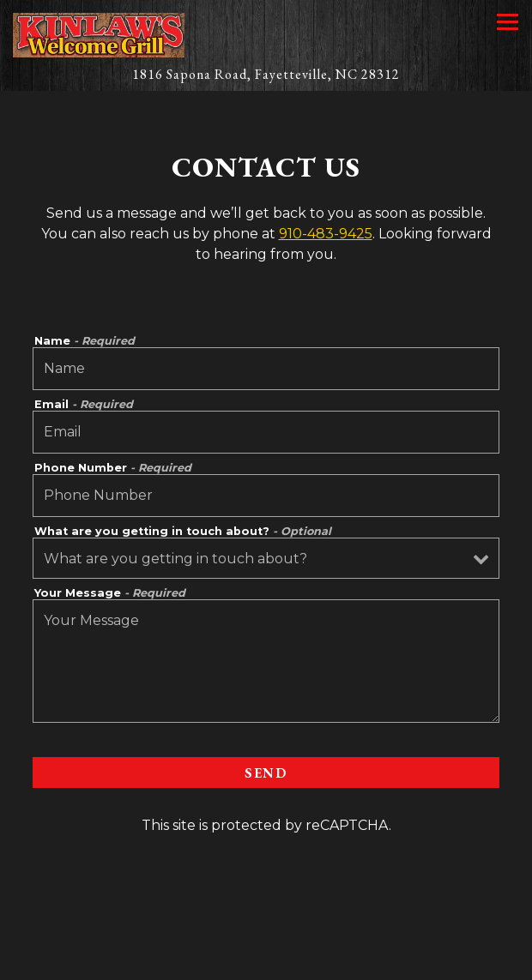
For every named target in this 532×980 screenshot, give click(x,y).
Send (266, 773)
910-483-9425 (326, 234)
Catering (266, 959)
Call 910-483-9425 (266, 920)
